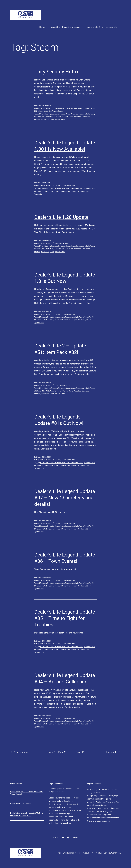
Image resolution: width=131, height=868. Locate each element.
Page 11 (80, 752)
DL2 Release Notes (41, 111)
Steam (52, 119)
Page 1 (52, 752)
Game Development (78, 114)
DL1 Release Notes (88, 108)
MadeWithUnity (48, 117)
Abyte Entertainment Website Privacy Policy (76, 853)
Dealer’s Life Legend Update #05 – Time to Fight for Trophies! (65, 618)
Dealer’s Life (112, 27)
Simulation (45, 119)
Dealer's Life (50, 108)
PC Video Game (67, 117)
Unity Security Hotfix (56, 72)
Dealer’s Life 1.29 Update (20, 804)
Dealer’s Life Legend (71, 27)
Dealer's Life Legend (73, 108)
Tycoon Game (60, 119)
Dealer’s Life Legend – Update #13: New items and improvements (27, 814)
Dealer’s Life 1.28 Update (61, 217)
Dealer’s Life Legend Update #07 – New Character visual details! (65, 498)
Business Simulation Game (61, 114)
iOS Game (38, 117)
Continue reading (82, 303)
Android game (45, 114)
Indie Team (90, 114)
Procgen (37, 119)
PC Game (57, 117)
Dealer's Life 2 (60, 108)
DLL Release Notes (56, 111)
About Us (55, 27)
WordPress (116, 853)
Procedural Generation (82, 117)
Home (42, 27)
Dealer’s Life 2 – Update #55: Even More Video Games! (27, 793)
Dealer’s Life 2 (93, 27)
